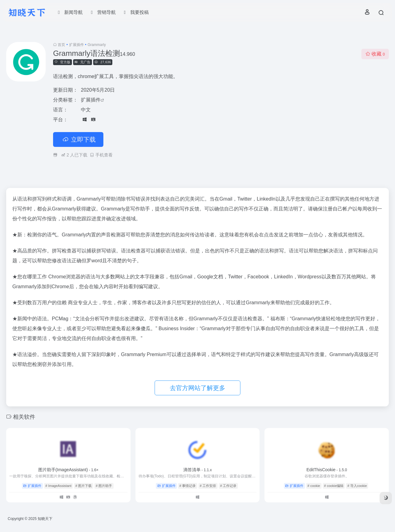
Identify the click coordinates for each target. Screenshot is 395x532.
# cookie (314, 486)
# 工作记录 (228, 486)
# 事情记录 (187, 486)
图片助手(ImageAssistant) (68, 470)
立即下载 (78, 139)
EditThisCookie (327, 470)
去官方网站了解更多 (197, 388)
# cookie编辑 (334, 486)
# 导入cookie (357, 486)
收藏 (375, 54)
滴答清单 (198, 470)
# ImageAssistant (58, 486)
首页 (61, 45)
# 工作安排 (208, 486)
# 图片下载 (83, 486)
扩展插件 (77, 45)
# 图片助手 (104, 486)
